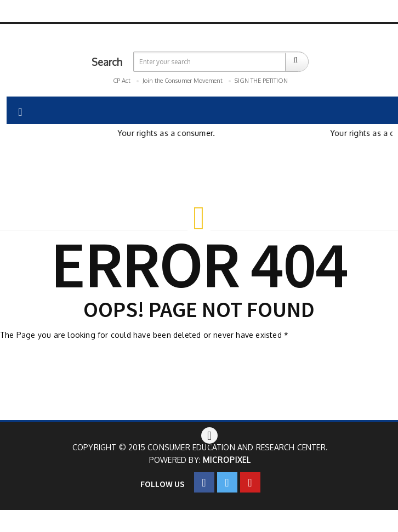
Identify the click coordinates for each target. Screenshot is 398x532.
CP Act (122, 81)
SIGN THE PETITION (261, 81)
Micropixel (227, 460)
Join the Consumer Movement (183, 81)
